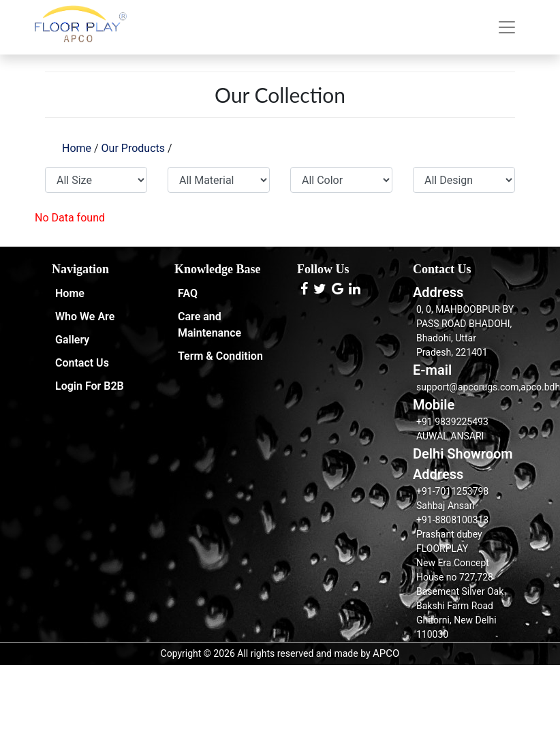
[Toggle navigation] (507, 27)
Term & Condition (220, 356)
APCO (386, 653)
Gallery (72, 340)
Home (77, 148)
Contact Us (82, 363)
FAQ (188, 293)
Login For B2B (90, 386)
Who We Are (85, 316)
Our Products (133, 148)
